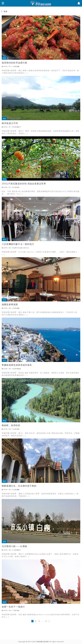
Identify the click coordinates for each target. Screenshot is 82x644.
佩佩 (18, 490)
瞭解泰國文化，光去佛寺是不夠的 (19, 486)
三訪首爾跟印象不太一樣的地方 (18, 244)
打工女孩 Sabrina (23, 248)
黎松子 (19, 127)
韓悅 (18, 429)
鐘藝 (18, 66)
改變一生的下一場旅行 (13, 607)
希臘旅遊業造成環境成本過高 (17, 365)
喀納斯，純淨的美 (11, 425)
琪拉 (18, 610)
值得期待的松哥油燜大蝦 (14, 63)
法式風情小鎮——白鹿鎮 (14, 546)
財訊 (18, 187)
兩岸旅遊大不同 (10, 123)
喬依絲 (19, 369)
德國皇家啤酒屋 (10, 304)
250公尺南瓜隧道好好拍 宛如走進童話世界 (24, 184)
